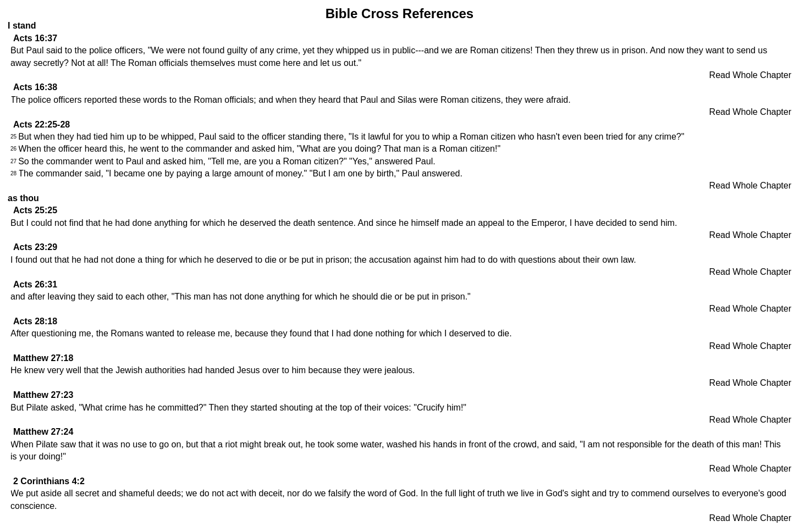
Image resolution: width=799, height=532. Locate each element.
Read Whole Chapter (750, 75)
